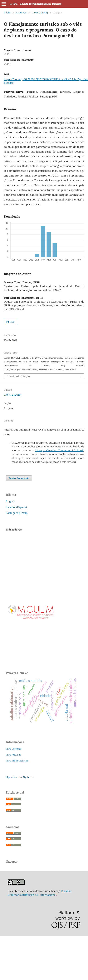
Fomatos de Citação (18, 376)
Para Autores (13, 755)
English (10, 501)
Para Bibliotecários (17, 761)
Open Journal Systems (20, 777)
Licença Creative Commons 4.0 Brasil (59, 450)
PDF (12, 322)
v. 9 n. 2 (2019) (40, 13)
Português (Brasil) (17, 513)
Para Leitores (14, 749)
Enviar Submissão (19, 478)
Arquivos (21, 13)
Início (7, 13)
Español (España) (16, 507)
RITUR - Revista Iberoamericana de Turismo (36, 4)
